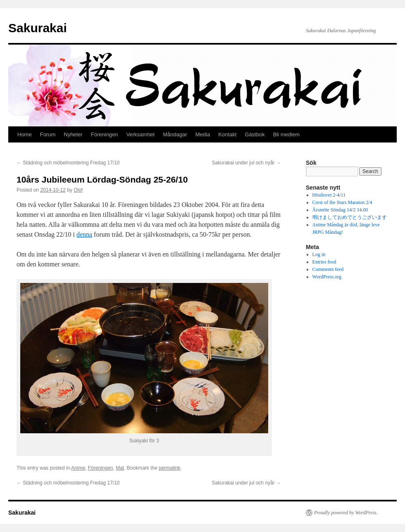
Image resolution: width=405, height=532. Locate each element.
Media (203, 134)
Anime (78, 468)
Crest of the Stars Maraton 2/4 (342, 202)
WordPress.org (327, 277)
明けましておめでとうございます (350, 217)
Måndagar (175, 134)
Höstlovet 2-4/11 (329, 195)
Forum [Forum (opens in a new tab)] (48, 134)
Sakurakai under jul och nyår (247, 163)
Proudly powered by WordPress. (346, 513)
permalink (169, 468)
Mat (120, 468)
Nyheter (73, 134)
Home (25, 134)
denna (84, 234)
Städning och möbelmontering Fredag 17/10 (68, 163)
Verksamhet (141, 134)
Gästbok (255, 134)
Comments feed (328, 269)
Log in (319, 254)
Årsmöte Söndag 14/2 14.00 (340, 210)
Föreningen (105, 134)
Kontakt (227, 134)
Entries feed (324, 262)
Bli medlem (286, 134)
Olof (78, 190)
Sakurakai (38, 28)
